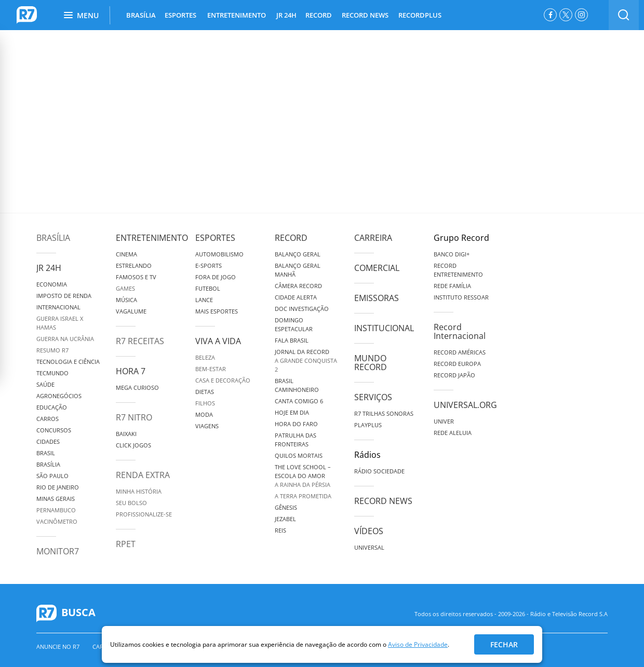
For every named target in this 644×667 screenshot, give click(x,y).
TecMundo (52, 373)
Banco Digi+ (452, 254)
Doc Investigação (302, 309)
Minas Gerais (56, 499)
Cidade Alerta (296, 297)
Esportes (215, 238)
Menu (81, 15)
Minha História (139, 491)
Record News (383, 501)
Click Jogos (133, 445)
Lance (204, 300)
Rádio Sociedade (379, 471)
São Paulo (52, 476)
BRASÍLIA (141, 15)
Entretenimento (152, 238)
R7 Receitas (140, 341)
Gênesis (286, 507)
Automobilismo (219, 254)
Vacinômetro (57, 521)
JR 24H (286, 15)
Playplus (368, 425)
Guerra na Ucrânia (65, 339)
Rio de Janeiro (58, 487)
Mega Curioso (137, 387)
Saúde (45, 384)
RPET (126, 544)
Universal (369, 547)
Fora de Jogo (216, 277)
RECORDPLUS (420, 15)
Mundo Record (371, 363)
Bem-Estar (211, 369)
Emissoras (377, 298)
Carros (48, 419)
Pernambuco (56, 510)
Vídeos (369, 531)
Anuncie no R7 (58, 646)
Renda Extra (143, 475)
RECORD (319, 15)
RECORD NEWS (365, 15)
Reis (280, 530)
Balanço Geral (298, 254)
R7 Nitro (134, 417)
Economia (52, 284)
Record (291, 238)
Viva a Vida (218, 341)
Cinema (126, 254)
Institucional (384, 328)
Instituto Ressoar (461, 297)
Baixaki (126, 434)
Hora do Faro (296, 424)
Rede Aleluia (453, 433)
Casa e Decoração (223, 380)
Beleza (205, 357)
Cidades (48, 441)
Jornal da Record (302, 352)
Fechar (504, 644)
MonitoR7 (58, 551)
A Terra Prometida (303, 496)
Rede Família (452, 286)
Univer (444, 421)
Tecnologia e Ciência (68, 362)
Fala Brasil (292, 340)
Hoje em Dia (292, 412)
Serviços (373, 397)
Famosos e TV (136, 277)
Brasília (53, 238)
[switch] (624, 15)
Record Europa (457, 364)
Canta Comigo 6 (299, 401)
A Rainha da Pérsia (303, 485)
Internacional (58, 307)
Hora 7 (131, 371)
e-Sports (209, 266)
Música (126, 300)
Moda (204, 414)
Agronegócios (59, 396)
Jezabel (285, 519)
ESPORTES (180, 15)
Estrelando (134, 266)
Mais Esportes (217, 311)
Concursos (54, 430)
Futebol (208, 288)
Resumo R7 (52, 350)
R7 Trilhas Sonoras (384, 413)
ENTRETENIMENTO (237, 15)
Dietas (205, 392)
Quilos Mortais (299, 455)
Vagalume (131, 311)
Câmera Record (298, 286)
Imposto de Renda (64, 296)
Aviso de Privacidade (418, 644)
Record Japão (454, 375)
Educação (52, 407)
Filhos (205, 403)
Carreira (373, 238)
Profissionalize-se (144, 514)
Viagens (207, 426)
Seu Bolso (131, 503)
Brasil (46, 453)
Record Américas (460, 352)
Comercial (377, 268)
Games (125, 288)
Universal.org (465, 405)
